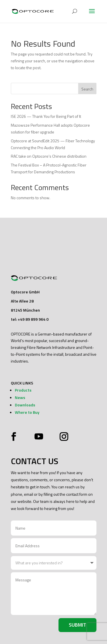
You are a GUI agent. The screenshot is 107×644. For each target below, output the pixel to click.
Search (87, 89)
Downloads (25, 405)
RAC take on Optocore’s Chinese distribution (49, 156)
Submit (77, 625)
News (20, 397)
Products (23, 390)
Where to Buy (27, 412)
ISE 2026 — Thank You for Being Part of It (46, 116)
